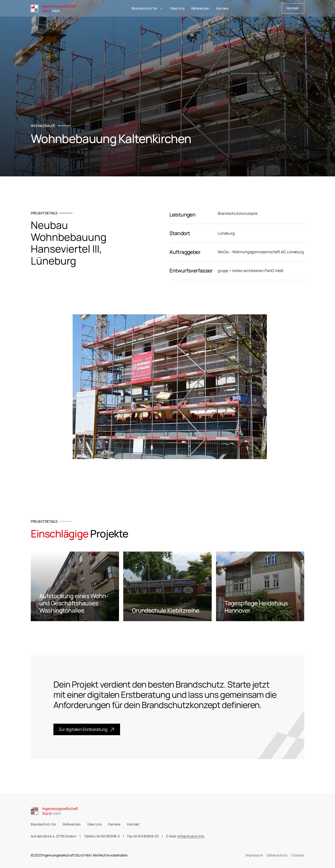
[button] (148, 8)
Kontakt (133, 824)
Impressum (254, 855)
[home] (55, 8)
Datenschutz (277, 855)
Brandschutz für (43, 824)
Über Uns (177, 8)
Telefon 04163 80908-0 (102, 836)
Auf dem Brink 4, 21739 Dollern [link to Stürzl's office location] (54, 836)
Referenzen (200, 8)
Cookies (298, 855)
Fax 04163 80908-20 (143, 836)
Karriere (222, 8)
